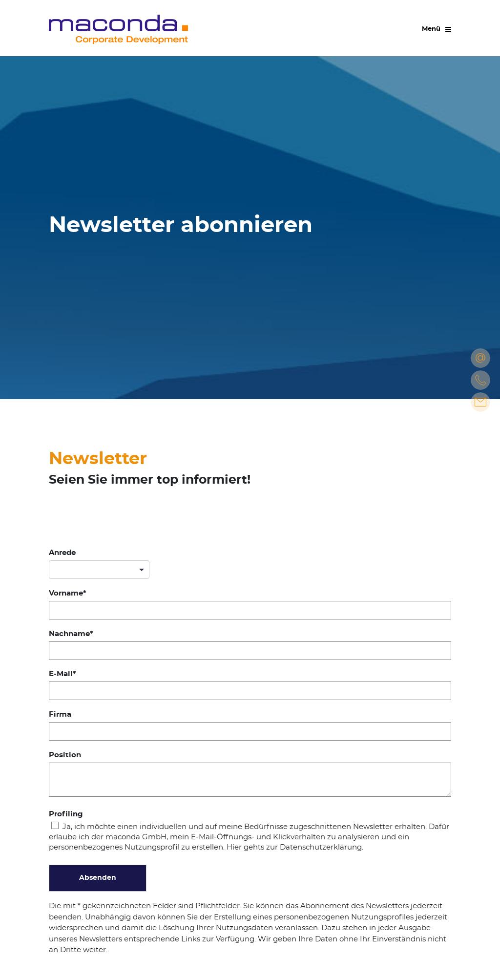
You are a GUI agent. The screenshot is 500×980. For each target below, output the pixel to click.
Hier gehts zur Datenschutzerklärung (294, 847)
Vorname (66, 593)
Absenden (98, 878)
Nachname (69, 634)
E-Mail (61, 674)
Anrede (62, 553)
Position (65, 755)
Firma (60, 714)
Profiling (66, 814)
